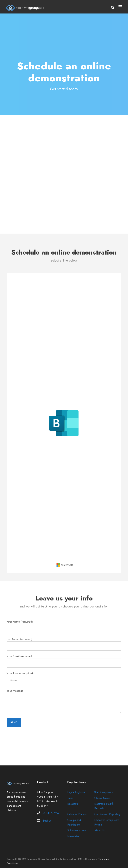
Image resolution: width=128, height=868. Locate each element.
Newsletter (74, 832)
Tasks (71, 794)
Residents (73, 800)
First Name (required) (64, 626)
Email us (47, 817)
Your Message (64, 699)
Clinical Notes (102, 794)
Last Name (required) (64, 643)
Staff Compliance (104, 788)
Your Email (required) (64, 659)
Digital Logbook (76, 788)
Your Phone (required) (64, 675)
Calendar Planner (78, 810)
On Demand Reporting (108, 810)
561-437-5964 (51, 809)
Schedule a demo (78, 827)
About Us (100, 827)
